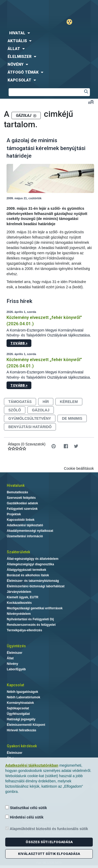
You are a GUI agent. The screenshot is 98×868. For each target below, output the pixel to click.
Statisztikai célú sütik (26, 808)
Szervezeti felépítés (21, 498)
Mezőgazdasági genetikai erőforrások (35, 608)
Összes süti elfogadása (49, 842)
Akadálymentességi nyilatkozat (30, 531)
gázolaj (41, 410)
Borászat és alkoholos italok (28, 575)
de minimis (72, 418)
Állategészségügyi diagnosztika (30, 564)
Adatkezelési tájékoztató (25, 525)
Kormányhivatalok (20, 703)
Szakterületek (18, 552)
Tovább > (19, 343)
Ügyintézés (16, 646)
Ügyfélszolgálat (18, 714)
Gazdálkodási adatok (22, 503)
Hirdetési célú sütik (24, 817)
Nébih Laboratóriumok (24, 697)
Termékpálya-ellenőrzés (24, 630)
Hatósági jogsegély (21, 719)
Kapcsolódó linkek (21, 520)
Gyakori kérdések (22, 746)
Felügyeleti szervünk (22, 509)
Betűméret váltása (91, 102)
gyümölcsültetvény (30, 418)
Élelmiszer (15, 653)
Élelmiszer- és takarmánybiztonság (33, 581)
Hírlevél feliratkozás (22, 730)
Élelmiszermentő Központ (26, 725)
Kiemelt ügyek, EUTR (23, 597)
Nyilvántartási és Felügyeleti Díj (30, 619)
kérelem (69, 402)
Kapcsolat (15, 685)
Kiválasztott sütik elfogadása (49, 854)
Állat (10, 658)
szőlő (15, 410)
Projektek (14, 514)
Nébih (25, 8)
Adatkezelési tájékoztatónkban (32, 765)
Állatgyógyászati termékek (27, 570)
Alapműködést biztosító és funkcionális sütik (47, 829)
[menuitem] (49, 33)
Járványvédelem (19, 592)
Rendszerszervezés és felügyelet (31, 625)
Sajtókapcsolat (18, 708)
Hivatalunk (16, 485)
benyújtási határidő (30, 427)
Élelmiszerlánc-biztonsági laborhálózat (36, 586)
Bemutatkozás (17, 492)
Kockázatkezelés (19, 603)
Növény (12, 664)
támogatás (20, 402)
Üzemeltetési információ (25, 536)
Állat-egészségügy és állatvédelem (33, 559)
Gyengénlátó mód (71, 22)
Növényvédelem (19, 614)
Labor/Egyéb (16, 669)
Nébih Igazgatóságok (22, 692)
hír (46, 402)
